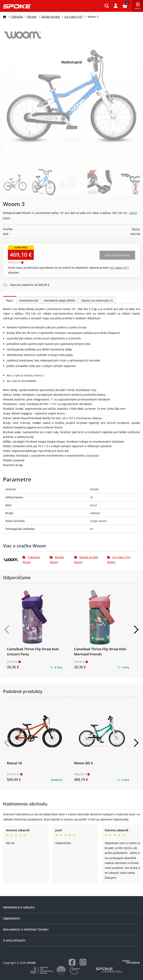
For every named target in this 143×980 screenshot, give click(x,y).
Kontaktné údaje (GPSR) (60, 301)
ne (92, 529)
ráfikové (95, 513)
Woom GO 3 (83, 763)
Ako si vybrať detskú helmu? (25, 375)
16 (91, 497)
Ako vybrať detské (18, 381)
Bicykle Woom (57, 560)
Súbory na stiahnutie (97, 301)
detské (94, 489)
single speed (98, 521)
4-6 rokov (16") (74, 17)
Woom (136, 229)
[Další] (136, 630)
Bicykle (32, 17)
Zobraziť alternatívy (117, 255)
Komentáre (29, 301)
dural (93, 505)
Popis (10, 301)
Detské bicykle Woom (86, 560)
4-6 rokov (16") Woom (119, 560)
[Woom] (13, 560)
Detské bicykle (50, 17)
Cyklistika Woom (31, 560)
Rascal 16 (14, 763)
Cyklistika (17, 17)
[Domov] (5, 17)
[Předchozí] (7, 630)
